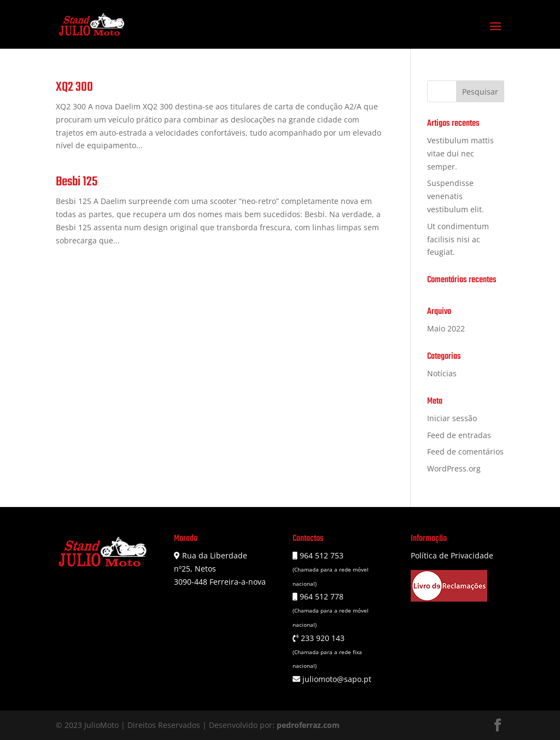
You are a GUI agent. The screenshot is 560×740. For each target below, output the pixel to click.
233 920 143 (322, 638)
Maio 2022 (446, 328)
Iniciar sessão (452, 418)
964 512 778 (320, 596)
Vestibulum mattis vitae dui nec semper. (460, 153)
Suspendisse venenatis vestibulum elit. (456, 196)
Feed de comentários (465, 451)
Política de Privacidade (452, 555)
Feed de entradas (459, 435)
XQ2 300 (74, 87)
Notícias (442, 373)
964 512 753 (320, 555)
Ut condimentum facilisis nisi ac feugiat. (458, 239)
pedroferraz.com (308, 725)
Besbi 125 (77, 182)
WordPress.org (454, 468)
